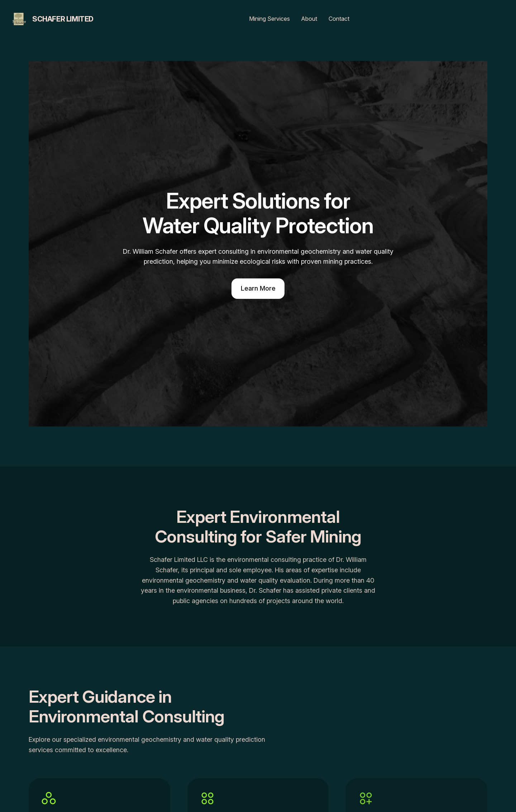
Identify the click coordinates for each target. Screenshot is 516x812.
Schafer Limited (63, 19)
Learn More (258, 288)
